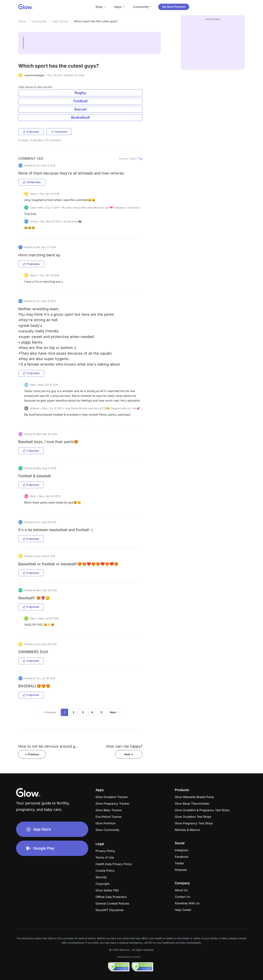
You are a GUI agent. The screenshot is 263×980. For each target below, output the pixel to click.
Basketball (80, 117)
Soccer (80, 109)
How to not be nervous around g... (48, 746)
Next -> (129, 754)
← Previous (49, 712)
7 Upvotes (31, 451)
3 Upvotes (31, 132)
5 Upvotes (31, 573)
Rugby (80, 93)
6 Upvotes (31, 485)
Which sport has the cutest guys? (96, 21)
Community (39, 21)
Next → (114, 712)
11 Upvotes (31, 264)
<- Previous (32, 754)
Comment (59, 132)
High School (60, 21)
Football (80, 101)
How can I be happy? (124, 746)
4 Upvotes (31, 661)
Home (22, 21)
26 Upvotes (32, 182)
